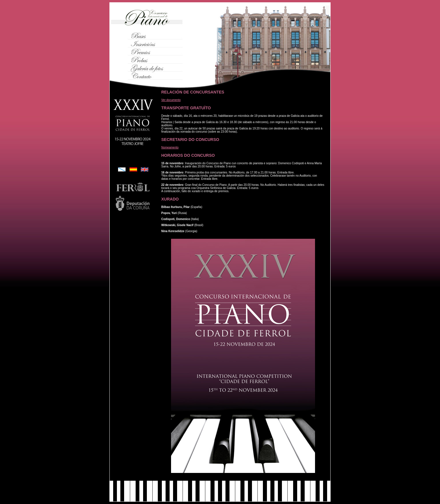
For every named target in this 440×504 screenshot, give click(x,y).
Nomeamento (170, 147)
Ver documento (171, 100)
